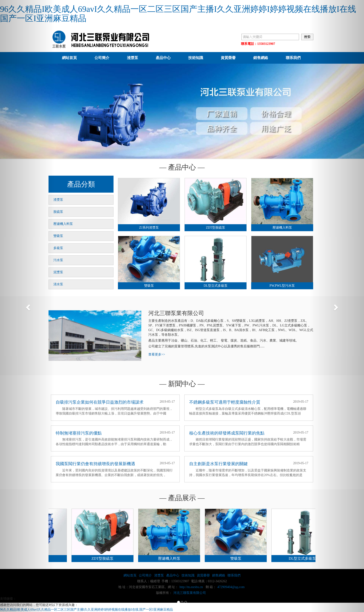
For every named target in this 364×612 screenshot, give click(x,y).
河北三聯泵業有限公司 (190, 593)
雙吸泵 (58, 236)
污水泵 (58, 260)
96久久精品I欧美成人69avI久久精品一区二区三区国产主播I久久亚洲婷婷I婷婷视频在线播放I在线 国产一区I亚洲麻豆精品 (178, 14)
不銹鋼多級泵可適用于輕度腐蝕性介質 (225, 402)
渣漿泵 (133, 58)
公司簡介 (102, 58)
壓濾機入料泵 (63, 224)
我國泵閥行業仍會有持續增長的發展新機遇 (95, 464)
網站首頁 (69, 58)
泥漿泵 (58, 272)
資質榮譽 (228, 58)
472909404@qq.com (231, 587)
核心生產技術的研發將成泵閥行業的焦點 (227, 433)
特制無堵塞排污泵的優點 (79, 433)
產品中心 (163, 58)
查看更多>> (157, 354)
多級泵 (58, 248)
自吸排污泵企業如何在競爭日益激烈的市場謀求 (100, 402)
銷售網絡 (261, 58)
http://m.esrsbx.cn (191, 587)
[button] (27, 306)
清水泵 (58, 284)
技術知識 (196, 58)
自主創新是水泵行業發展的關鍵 (218, 464)
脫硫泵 (58, 212)
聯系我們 (293, 58)
